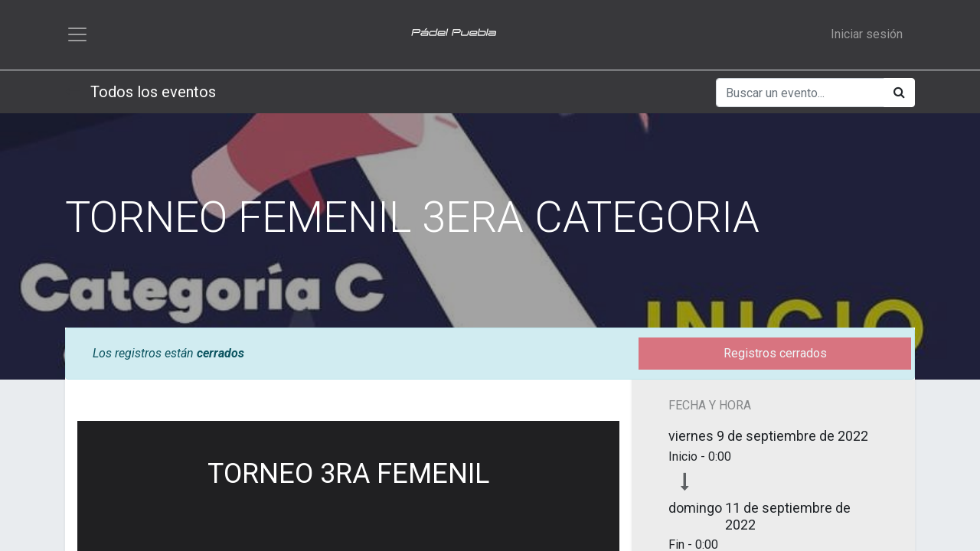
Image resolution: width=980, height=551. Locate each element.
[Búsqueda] (899, 94)
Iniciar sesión (867, 35)
